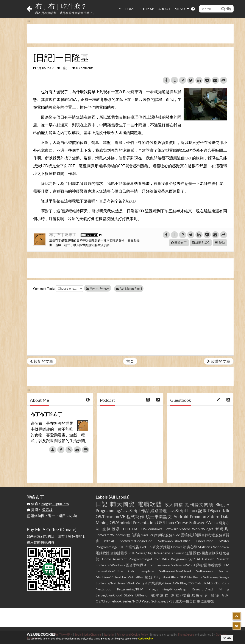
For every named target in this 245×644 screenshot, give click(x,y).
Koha (225, 583)
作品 (145, 510)
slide (176, 535)
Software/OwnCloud (175, 571)
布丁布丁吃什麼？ (61, 6)
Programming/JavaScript (118, 510)
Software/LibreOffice (174, 541)
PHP (132, 553)
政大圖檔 (174, 504)
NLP (183, 577)
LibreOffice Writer (213, 541)
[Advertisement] (130, 34)
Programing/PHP (130, 589)
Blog (183, 583)
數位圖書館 (206, 601)
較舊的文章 (219, 361)
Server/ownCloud (109, 595)
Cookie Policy (146, 639)
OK (227, 638)
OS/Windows (152, 529)
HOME (130, 9)
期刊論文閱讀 (200, 504)
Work (131, 583)
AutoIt (149, 565)
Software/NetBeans (111, 583)
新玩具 (222, 529)
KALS (208, 583)
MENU (182, 9)
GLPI (226, 595)
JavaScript (177, 510)
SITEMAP (147, 9)
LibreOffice (170, 577)
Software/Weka (203, 523)
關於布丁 (179, 243)
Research (222, 559)
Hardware (162, 565)
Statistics (205, 547)
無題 (189, 553)
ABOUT (164, 9)
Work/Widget (203, 529)
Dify (157, 577)
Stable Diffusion (137, 595)
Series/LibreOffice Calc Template (125, 571)
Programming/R (183, 559)
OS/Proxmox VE (110, 517)
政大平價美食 (186, 601)
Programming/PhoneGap (167, 589)
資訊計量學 (119, 553)
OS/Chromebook (109, 601)
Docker (177, 547)
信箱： (48, 504)
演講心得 (190, 547)
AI (198, 559)
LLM (226, 565)
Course (182, 523)
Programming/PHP (110, 547)
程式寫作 (135, 517)
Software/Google (216, 577)
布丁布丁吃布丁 (63, 235)
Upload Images (98, 288)
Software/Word (183, 565)
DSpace (215, 510)
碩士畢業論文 (159, 517)
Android (181, 517)
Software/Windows (111, 535)
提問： (40, 510)
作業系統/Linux (160, 583)
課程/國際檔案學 (209, 565)
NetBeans (195, 577)
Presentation (144, 523)
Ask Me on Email (130, 289)
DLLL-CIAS (131, 529)
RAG (165, 559)
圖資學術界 (135, 565)
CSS (191, 583)
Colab (199, 583)
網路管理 (159, 510)
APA (176, 583)
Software (103, 565)
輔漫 (215, 595)
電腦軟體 (150, 504)
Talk (226, 510)
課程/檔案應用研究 (190, 595)
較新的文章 (42, 361)
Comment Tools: (44, 289)
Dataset (208, 559)
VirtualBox (136, 577)
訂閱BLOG (201, 243)
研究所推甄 (161, 547)
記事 (202, 510)
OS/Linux (165, 523)
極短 (149, 577)
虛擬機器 (112, 529)
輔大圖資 (123, 504)
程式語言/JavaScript (142, 535)
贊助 (220, 243)
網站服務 (165, 535)
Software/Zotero (177, 529)
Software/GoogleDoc (136, 541)
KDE (217, 583)
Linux (192, 510)
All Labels (119, 497)
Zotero (213, 517)
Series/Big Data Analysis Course (160, 553)
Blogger (222, 504)
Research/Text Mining (211, 589)
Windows (118, 565)
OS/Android (121, 523)
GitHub (146, 547)
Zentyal (141, 583)
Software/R (205, 571)
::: (120, 9)
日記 (64, 68)
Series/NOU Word (136, 601)
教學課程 (160, 595)
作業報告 (132, 547)
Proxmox (198, 517)
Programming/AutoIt (144, 559)
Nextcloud (104, 589)
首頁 (130, 361)
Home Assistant (114, 559)
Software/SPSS (163, 601)
